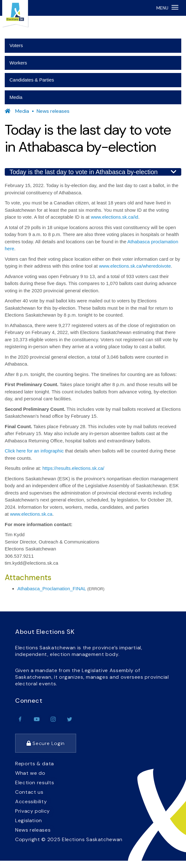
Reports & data (35, 764)
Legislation (29, 820)
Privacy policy (33, 811)
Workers (18, 63)
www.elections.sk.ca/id (115, 217)
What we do (30, 773)
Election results (35, 783)
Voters (16, 45)
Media (16, 97)
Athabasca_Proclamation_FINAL (52, 589)
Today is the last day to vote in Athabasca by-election (93, 172)
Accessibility (31, 801)
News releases (53, 111)
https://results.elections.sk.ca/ (73, 468)
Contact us (29, 792)
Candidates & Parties (32, 80)
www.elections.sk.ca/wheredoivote (135, 266)
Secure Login (46, 743)
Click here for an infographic (34, 451)
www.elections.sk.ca (31, 514)
